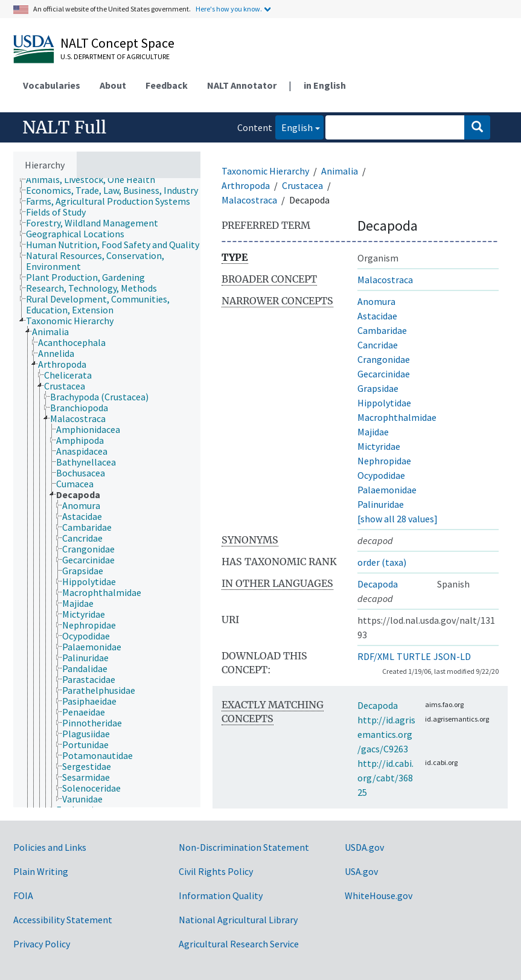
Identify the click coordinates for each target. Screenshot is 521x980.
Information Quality (221, 895)
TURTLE (414, 656)
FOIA (23, 895)
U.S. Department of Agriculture (115, 56)
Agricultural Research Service (239, 944)
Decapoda (378, 584)
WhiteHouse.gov (379, 895)
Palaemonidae (387, 490)
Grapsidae (378, 388)
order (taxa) (382, 562)
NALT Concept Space (117, 43)
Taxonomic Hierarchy (265, 171)
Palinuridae (381, 504)
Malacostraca (249, 200)
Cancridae (378, 345)
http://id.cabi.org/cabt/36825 (385, 778)
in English (325, 85)
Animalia (340, 171)
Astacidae (377, 316)
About (113, 85)
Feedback (167, 85)
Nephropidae (384, 461)
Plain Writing (41, 871)
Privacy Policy (42, 944)
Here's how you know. (229, 9)
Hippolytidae (384, 403)
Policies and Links (50, 847)
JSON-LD (452, 656)
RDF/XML (376, 656)
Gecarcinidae (384, 374)
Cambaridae (382, 330)
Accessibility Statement (63, 920)
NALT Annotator (242, 85)
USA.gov (361, 871)
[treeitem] (96, 179)
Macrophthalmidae (397, 417)
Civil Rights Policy (216, 871)
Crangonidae (384, 359)
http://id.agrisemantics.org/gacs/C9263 (386, 734)
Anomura (376, 301)
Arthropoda (246, 185)
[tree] (107, 493)
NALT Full (64, 127)
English (294, 127)
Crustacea (302, 185)
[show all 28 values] (398, 519)
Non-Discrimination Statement (244, 847)
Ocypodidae (381, 475)
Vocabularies (52, 85)
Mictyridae (379, 446)
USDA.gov (364, 847)
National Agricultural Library (238, 920)
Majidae (373, 432)
